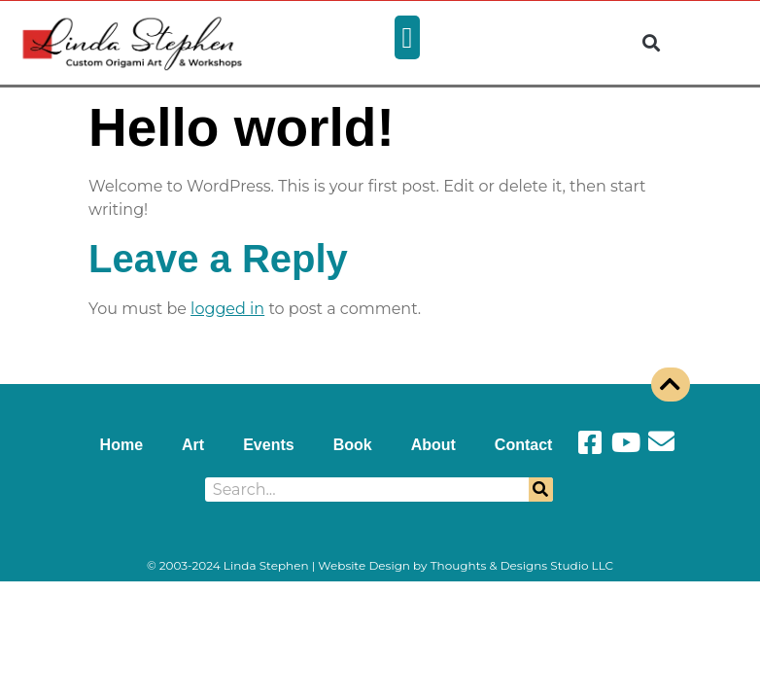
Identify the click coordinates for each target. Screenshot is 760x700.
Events (268, 445)
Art (193, 445)
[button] (407, 37)
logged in (227, 309)
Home (121, 445)
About (433, 445)
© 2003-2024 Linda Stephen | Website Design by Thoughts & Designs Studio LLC (380, 565)
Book (353, 445)
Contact (524, 445)
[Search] (541, 490)
